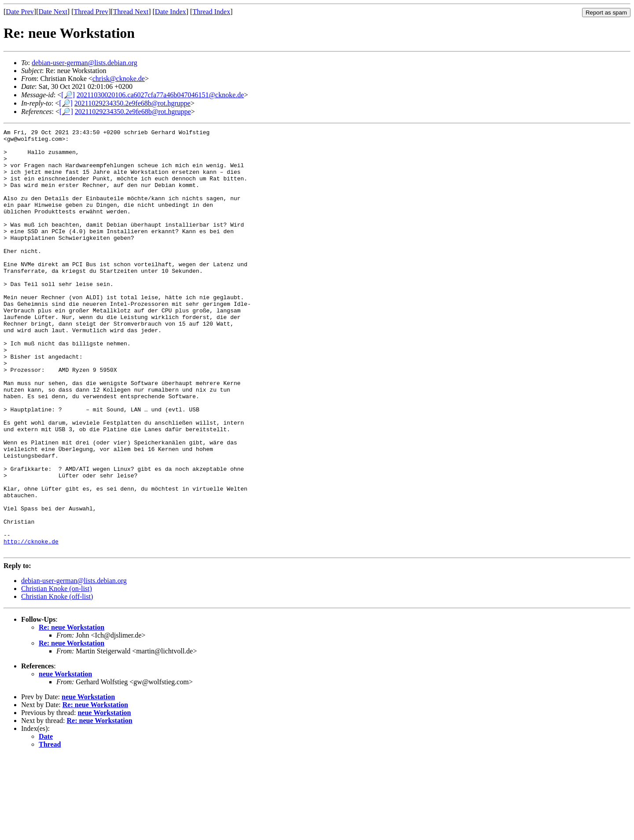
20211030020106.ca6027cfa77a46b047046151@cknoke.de (160, 95)
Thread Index (211, 12)
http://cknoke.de (31, 624)
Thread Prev (91, 12)
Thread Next (131, 12)
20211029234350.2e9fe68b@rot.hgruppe (133, 103)
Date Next (53, 12)
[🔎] (68, 95)
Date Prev (20, 12)
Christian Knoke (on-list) (57, 673)
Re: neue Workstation (72, 712)
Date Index (171, 12)
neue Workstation (65, 758)
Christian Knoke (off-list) (57, 681)
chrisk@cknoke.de (119, 79)
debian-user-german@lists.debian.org (85, 63)
